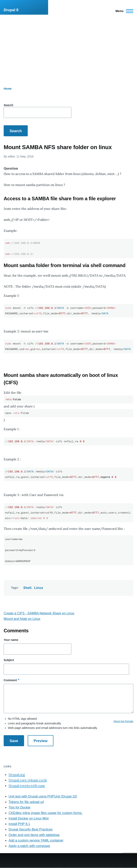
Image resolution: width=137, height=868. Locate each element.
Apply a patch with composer (29, 846)
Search (8, 105)
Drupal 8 (11, 10)
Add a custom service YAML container (36, 840)
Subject (9, 660)
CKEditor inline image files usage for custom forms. (46, 813)
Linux (39, 588)
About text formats (123, 721)
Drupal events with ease (27, 785)
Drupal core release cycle (28, 780)
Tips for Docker (20, 807)
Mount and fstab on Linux (22, 619)
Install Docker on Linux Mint (29, 818)
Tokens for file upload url (26, 802)
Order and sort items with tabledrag (34, 835)
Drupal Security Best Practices (31, 829)
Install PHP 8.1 (19, 824)
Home (8, 89)
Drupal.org (17, 774)
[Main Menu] (123, 11)
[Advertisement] (68, 45)
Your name (11, 640)
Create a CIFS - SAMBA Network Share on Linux (39, 613)
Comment (10, 680)
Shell (27, 588)
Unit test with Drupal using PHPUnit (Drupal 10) (43, 796)
